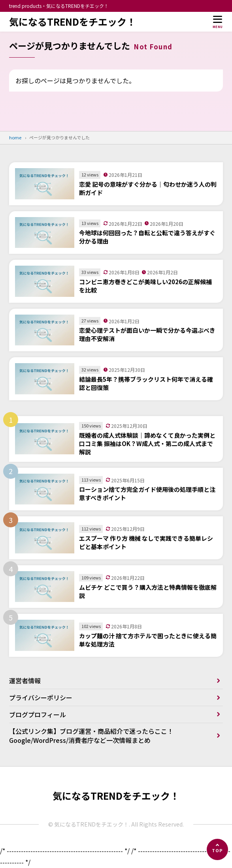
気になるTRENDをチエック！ (73, 22)
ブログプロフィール (38, 714)
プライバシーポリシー (41, 697)
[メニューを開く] (218, 22)
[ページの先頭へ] (217, 849)
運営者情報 (25, 681)
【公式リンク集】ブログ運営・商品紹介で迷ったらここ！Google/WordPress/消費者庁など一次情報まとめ (91, 735)
